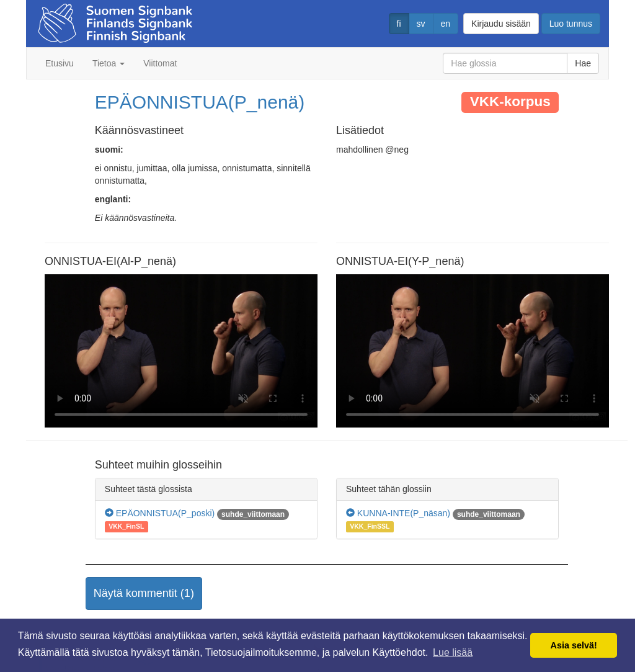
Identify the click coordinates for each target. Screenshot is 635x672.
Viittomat (160, 63)
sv (421, 24)
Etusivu (60, 63)
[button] (144, 594)
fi (399, 24)
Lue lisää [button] (453, 652)
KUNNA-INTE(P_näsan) (398, 513)
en (446, 24)
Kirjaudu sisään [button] (501, 24)
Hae (583, 63)
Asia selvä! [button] (574, 645)
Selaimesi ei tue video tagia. (181, 351)
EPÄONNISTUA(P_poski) (160, 513)
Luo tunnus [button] (571, 24)
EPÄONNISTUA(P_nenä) (200, 102)
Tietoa (109, 63)
